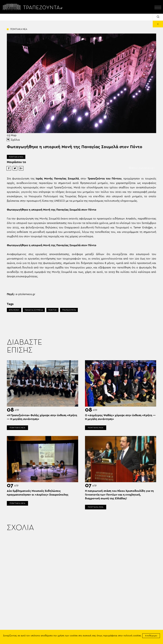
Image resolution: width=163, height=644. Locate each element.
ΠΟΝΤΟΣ (52, 310)
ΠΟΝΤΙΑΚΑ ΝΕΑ (16, 157)
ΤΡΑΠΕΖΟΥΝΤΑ (69, 310)
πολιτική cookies (132, 636)
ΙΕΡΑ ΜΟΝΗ (14, 310)
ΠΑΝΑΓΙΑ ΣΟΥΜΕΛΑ (34, 310)
